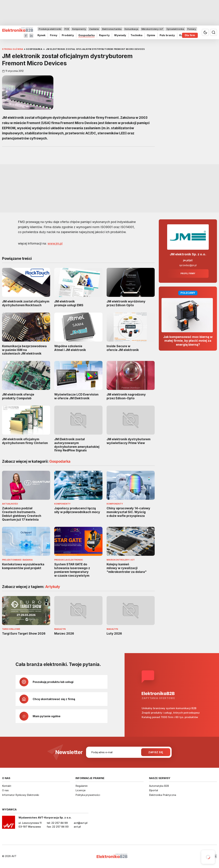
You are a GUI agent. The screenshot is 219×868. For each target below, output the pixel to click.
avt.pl (77, 827)
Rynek (41, 35)
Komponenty (79, 29)
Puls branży (167, 35)
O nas (5, 790)
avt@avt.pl (81, 823)
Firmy (54, 35)
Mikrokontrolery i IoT (152, 29)
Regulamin (82, 786)
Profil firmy (188, 274)
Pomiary (192, 29)
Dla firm (190, 35)
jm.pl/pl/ (188, 260)
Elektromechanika (112, 29)
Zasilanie (94, 29)
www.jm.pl (55, 243)
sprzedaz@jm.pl (188, 265)
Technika (136, 35)
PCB (67, 29)
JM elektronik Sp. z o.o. (188, 254)
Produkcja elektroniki (50, 29)
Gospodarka (86, 35)
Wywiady (120, 35)
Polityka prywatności (88, 795)
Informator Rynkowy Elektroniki (21, 795)
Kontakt (7, 786)
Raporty (104, 35)
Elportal (153, 790)
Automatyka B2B (159, 786)
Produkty (68, 35)
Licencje (80, 790)
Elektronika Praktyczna (163, 795)
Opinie (151, 35)
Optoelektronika (175, 29)
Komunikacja (131, 29)
